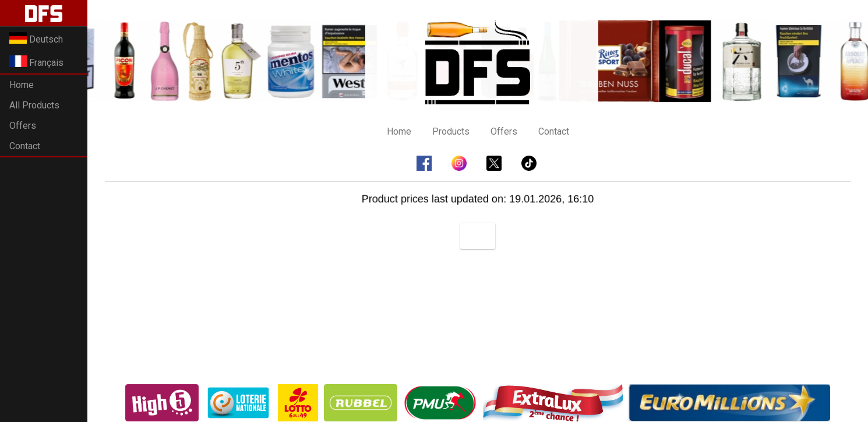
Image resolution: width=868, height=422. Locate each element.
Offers (23, 126)
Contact (25, 146)
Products (451, 131)
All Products (34, 105)
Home (22, 85)
